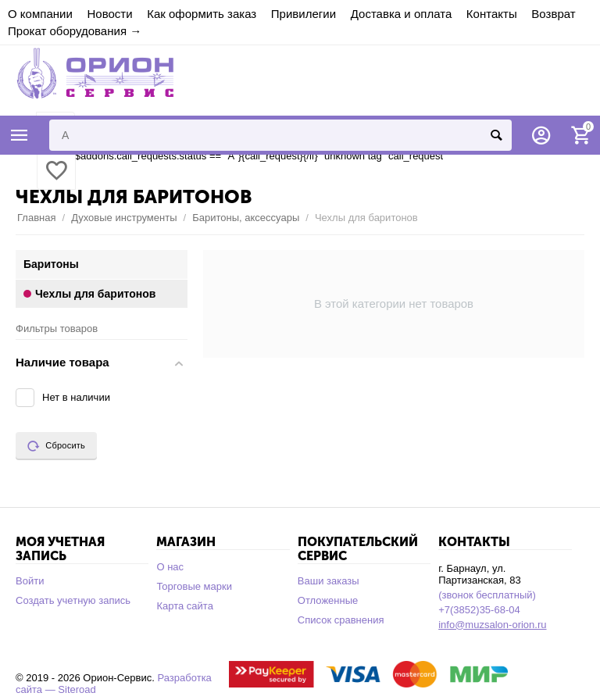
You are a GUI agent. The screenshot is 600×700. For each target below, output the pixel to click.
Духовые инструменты (124, 218)
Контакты (492, 14)
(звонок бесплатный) (487, 595)
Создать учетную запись (73, 600)
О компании (40, 14)
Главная (37, 218)
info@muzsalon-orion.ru (492, 625)
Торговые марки (194, 586)
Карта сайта (185, 606)
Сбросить (56, 446)
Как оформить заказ (202, 14)
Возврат (553, 14)
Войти (30, 581)
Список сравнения (341, 620)
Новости (109, 14)
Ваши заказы (329, 581)
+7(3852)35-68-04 (479, 610)
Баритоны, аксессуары (246, 218)
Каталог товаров (20, 135)
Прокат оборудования (67, 31)
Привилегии (304, 14)
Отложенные (328, 600)
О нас (170, 567)
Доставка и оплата (402, 14)
